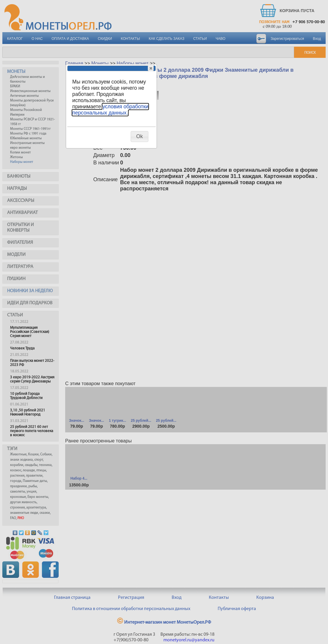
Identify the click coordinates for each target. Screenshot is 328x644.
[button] (151, 68)
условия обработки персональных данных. (110, 110)
